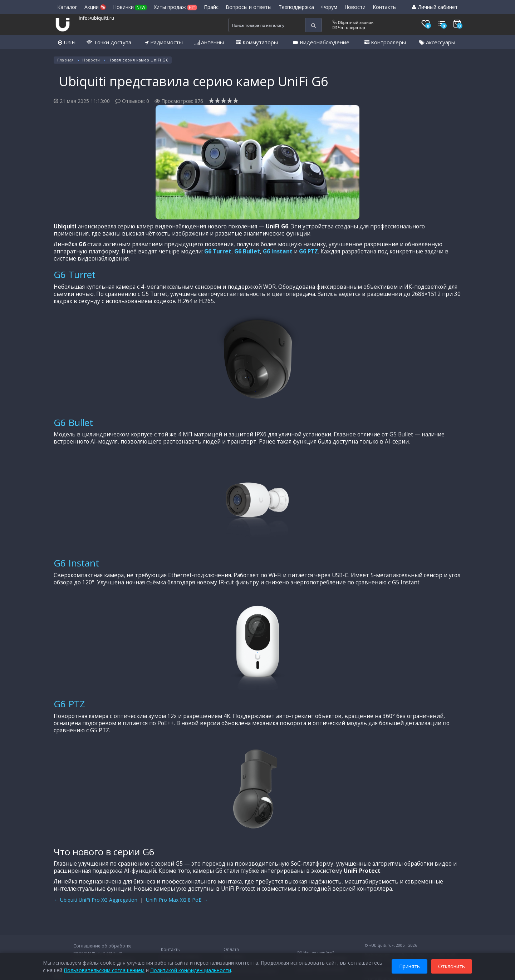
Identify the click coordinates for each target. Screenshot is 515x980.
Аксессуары (437, 42)
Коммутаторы (257, 42)
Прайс (211, 7)
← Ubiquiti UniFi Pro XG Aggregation (95, 900)
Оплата (231, 949)
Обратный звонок (353, 22)
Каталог (67, 7)
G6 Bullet (247, 251)
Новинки (130, 7)
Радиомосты (164, 42)
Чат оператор (349, 27)
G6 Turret (218, 251)
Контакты (385, 7)
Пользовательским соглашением (104, 969)
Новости (355, 7)
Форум (329, 7)
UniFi (67, 42)
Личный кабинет (435, 7)
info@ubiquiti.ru (96, 18)
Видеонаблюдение (321, 42)
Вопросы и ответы (249, 7)
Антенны (209, 42)
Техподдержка (296, 7)
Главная (66, 60)
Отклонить (452, 965)
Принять (409, 965)
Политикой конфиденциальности (191, 969)
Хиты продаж (175, 7)
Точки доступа (109, 42)
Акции (95, 7)
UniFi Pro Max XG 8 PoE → (177, 900)
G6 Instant (278, 251)
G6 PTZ (308, 251)
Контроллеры (385, 42)
